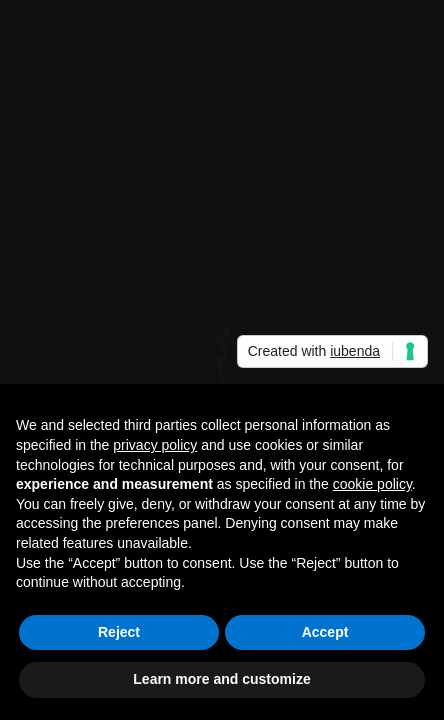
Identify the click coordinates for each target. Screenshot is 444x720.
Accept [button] (325, 632)
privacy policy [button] (155, 445)
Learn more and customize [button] (221, 679)
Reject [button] (119, 632)
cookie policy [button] (372, 484)
